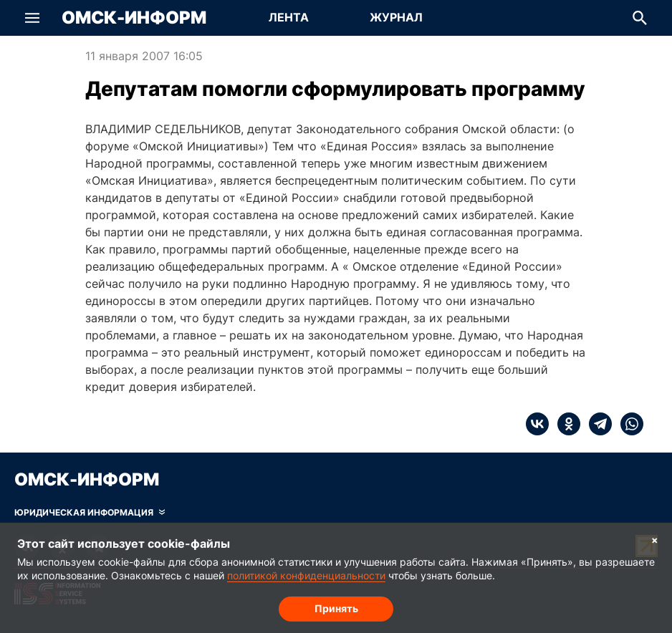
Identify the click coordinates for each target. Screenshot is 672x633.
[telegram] (596, 424)
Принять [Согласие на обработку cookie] (336, 608)
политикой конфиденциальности (306, 575)
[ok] (565, 424)
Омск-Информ (134, 18)
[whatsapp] (628, 424)
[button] (32, 18)
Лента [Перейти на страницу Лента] (289, 17)
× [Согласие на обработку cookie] (655, 540)
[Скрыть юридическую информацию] (90, 513)
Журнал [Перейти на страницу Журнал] (396, 17)
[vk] (537, 424)
